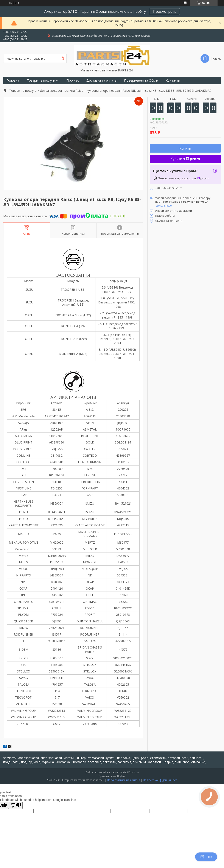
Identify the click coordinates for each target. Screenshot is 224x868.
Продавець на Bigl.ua (112, 776)
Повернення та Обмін (141, 80)
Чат (206, 857)
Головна (13, 80)
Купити (185, 148)
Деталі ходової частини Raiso (62, 91)
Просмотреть (165, 11)
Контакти (173, 80)
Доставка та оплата (101, 80)
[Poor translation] (16, 805)
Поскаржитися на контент (124, 780)
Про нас (73, 80)
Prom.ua (134, 772)
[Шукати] (62, 58)
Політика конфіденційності (160, 780)
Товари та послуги (41, 80)
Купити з (185, 159)
